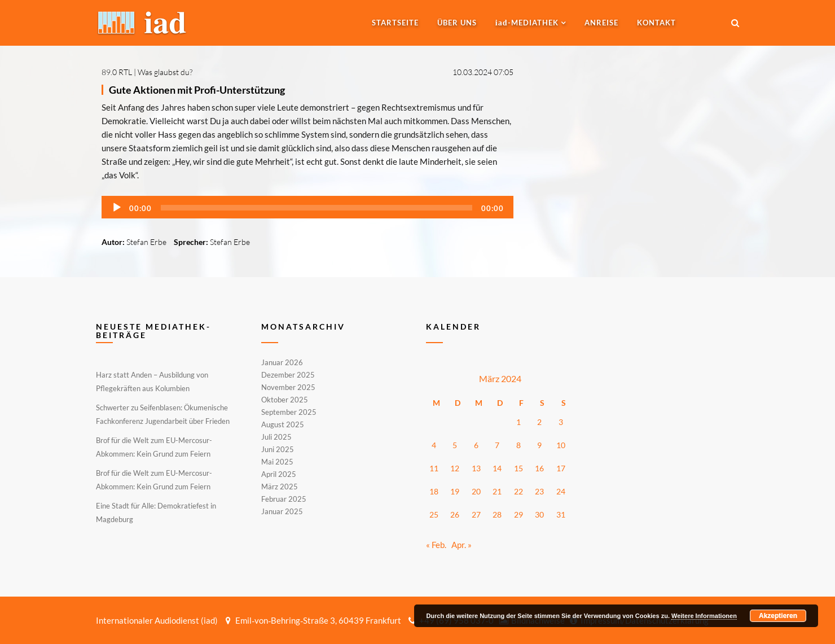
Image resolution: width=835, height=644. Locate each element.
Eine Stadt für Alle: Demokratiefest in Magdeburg (156, 512)
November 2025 (288, 387)
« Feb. (436, 545)
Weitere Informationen (704, 616)
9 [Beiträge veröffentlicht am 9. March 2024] (539, 445)
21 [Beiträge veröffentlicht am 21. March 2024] (497, 491)
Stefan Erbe (146, 242)
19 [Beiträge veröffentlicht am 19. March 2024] (455, 491)
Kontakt (656, 23)
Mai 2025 (277, 462)
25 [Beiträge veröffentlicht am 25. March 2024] (434, 514)
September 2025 (289, 412)
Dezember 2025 (288, 375)
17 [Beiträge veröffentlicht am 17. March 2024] (561, 468)
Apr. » (462, 545)
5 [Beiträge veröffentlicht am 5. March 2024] (455, 445)
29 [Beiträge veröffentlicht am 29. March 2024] (518, 514)
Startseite (395, 23)
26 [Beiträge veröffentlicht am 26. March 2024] (455, 514)
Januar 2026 (282, 363)
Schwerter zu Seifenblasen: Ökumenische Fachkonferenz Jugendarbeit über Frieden (163, 414)
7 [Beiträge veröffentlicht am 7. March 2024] (497, 445)
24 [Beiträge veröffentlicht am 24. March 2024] (561, 491)
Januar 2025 (282, 511)
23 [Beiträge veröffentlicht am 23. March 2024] (539, 491)
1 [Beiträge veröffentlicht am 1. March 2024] (518, 422)
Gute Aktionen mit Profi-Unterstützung (197, 90)
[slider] (317, 208)
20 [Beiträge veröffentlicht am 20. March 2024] (476, 491)
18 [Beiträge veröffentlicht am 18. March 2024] (434, 491)
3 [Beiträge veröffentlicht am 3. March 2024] (561, 422)
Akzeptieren (778, 616)
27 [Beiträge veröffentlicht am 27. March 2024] (476, 514)
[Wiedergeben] (117, 208)
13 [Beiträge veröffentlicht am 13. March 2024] (476, 468)
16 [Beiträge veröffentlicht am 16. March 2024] (539, 468)
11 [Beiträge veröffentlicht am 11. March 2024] (434, 468)
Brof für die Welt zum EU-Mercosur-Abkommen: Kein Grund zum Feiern (154, 447)
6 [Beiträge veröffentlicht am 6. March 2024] (476, 445)
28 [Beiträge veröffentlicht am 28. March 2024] (497, 514)
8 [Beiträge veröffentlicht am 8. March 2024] (518, 445)
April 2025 (279, 474)
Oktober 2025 (285, 400)
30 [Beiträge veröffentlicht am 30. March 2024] (539, 514)
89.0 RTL (117, 72)
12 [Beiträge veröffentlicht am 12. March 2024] (455, 468)
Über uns (457, 23)
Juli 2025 (276, 437)
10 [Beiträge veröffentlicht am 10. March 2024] (561, 445)
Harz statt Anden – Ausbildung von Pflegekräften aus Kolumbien (152, 382)
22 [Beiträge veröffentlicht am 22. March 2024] (518, 491)
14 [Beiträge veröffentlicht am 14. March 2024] (497, 468)
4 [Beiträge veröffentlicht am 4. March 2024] (434, 445)
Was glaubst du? (165, 72)
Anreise (601, 23)
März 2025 (280, 487)
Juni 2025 (278, 449)
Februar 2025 (284, 499)
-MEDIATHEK (527, 23)
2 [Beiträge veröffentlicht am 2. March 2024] (539, 422)
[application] (307, 207)
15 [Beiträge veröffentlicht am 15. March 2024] (518, 468)
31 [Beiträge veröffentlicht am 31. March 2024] (561, 514)
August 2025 (283, 424)
